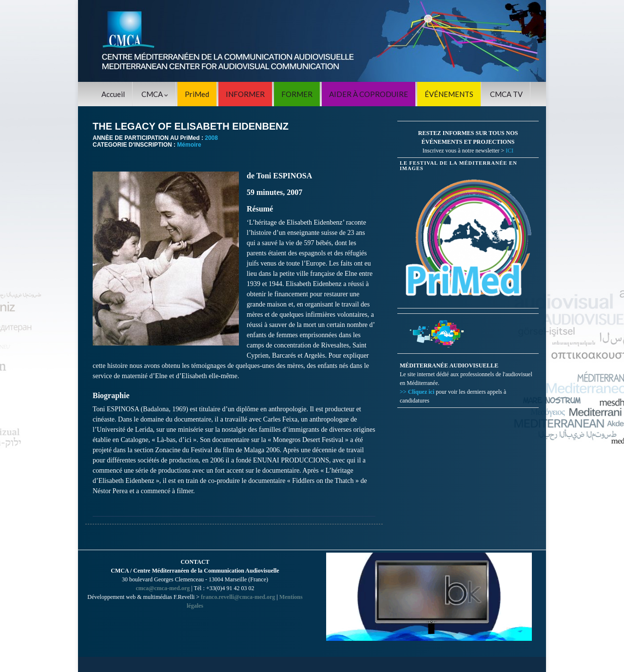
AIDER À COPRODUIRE (369, 94)
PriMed (197, 94)
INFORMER (245, 94)
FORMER (297, 94)
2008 (211, 138)
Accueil (113, 94)
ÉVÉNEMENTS (449, 94)
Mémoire (189, 145)
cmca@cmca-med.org (163, 588)
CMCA (155, 94)
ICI (509, 151)
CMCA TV (506, 94)
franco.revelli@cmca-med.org (238, 597)
